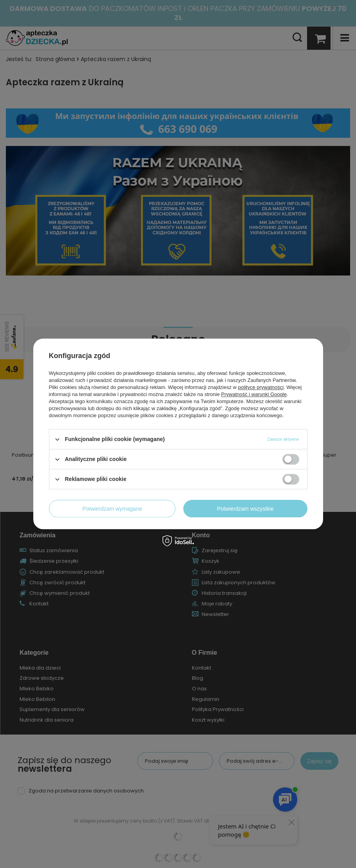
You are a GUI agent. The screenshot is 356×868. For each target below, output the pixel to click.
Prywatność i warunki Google (254, 394)
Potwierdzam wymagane (112, 509)
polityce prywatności (261, 387)
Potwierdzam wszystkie (245, 509)
